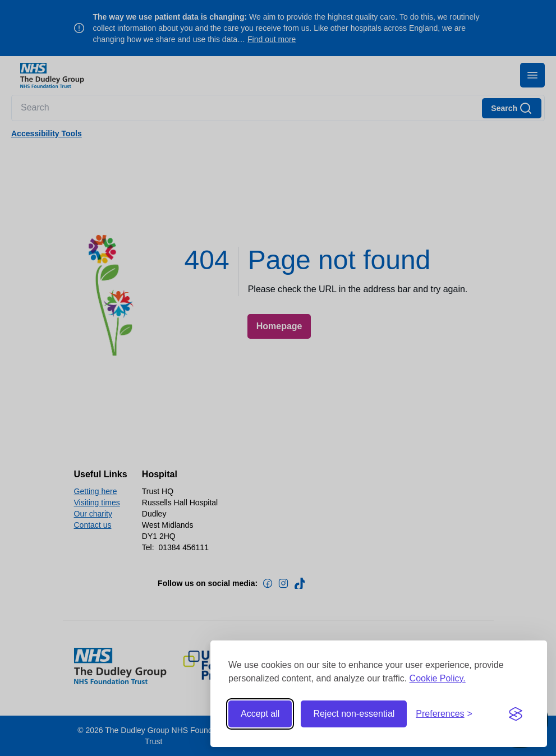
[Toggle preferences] (444, 714)
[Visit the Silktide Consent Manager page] (516, 714)
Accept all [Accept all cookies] (260, 714)
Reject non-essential (354, 714)
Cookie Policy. (438, 678)
